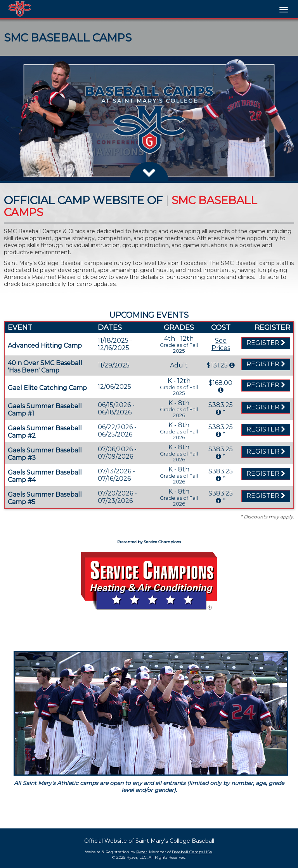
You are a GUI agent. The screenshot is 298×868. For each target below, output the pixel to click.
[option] (149, 119)
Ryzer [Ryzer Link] (142, 852)
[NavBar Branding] (20, 9)
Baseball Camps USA (192, 852)
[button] (7, 119)
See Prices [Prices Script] (221, 344)
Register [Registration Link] (266, 343)
